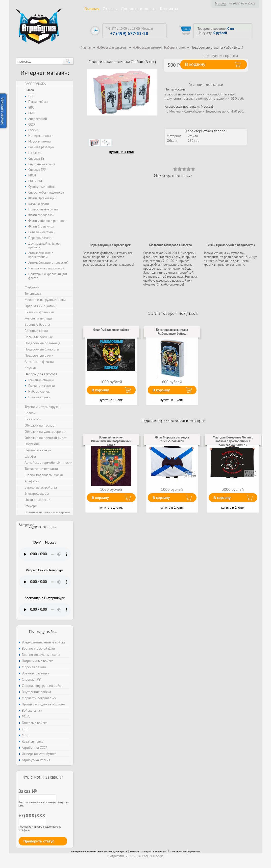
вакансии (160, 851)
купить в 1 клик (122, 152)
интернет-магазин (83, 851)
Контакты (169, 9)
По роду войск (42, 631)
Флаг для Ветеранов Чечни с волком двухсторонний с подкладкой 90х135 (233, 441)
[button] (68, 61)
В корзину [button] (195, 64)
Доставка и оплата (139, 9)
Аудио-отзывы (43, 526)
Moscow (221, 3)
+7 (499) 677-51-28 (242, 3)
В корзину (100, 390)
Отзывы (110, 9)
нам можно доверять (113, 851)
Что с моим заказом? (43, 777)
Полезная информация (184, 851)
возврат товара (140, 851)
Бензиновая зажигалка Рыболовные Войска (172, 332)
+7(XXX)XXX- (32, 818)
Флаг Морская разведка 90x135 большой (172, 439)
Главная (92, 9)
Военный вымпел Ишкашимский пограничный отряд (111, 441)
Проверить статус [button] (39, 841)
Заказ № (37, 794)
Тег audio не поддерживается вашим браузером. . (45, 554)
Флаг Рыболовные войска (111, 330)
